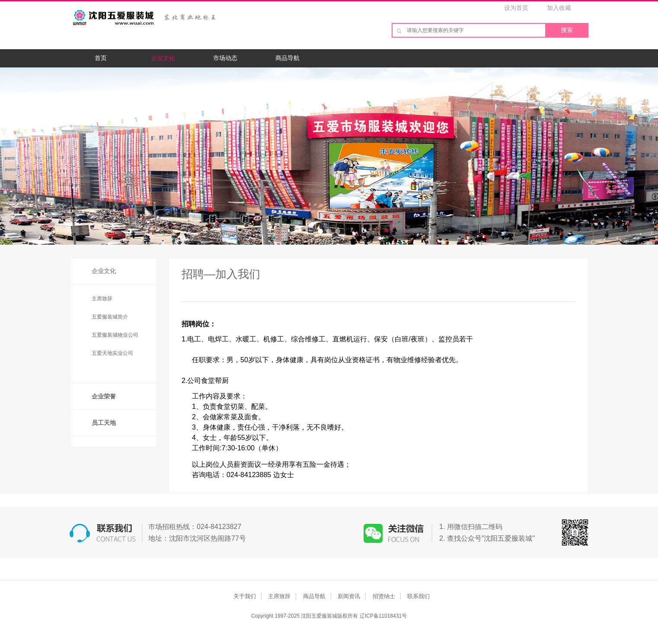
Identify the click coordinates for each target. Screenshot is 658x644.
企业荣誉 (104, 396)
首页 (101, 58)
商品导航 (287, 58)
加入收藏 (559, 8)
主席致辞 (102, 299)
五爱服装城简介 (110, 317)
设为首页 (516, 8)
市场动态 (225, 58)
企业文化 (163, 58)
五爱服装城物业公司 (115, 335)
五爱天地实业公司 (112, 353)
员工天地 (104, 423)
